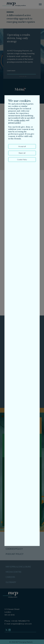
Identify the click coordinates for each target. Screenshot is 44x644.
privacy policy (14, 123)
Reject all (22, 153)
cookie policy (20, 120)
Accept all (22, 146)
